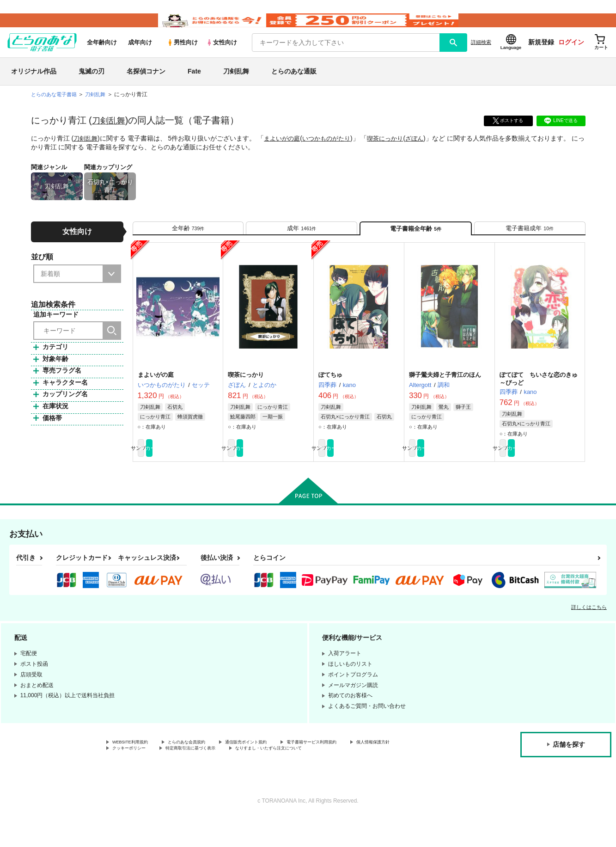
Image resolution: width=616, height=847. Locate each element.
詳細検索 (481, 56)
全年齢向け (102, 56)
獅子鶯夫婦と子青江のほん (445, 397)
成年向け (140, 56)
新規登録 (541, 56)
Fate (194, 85)
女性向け (222, 56)
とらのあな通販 (294, 85)
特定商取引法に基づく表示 (274, 776)
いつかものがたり (333, 152)
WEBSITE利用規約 (136, 768)
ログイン (571, 56)
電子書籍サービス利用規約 (358, 768)
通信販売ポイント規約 (277, 768)
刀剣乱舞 (236, 85)
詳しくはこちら (589, 632)
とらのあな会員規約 (204, 768)
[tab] (188, 246)
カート (199, 472)
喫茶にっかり (395, 152)
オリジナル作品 (34, 85)
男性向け (182, 56)
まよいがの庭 (285, 152)
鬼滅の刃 (91, 85)
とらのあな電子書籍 (56, 108)
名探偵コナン (146, 85)
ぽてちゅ (330, 397)
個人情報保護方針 (134, 776)
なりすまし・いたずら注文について (372, 776)
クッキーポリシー (199, 776)
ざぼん (426, 152)
